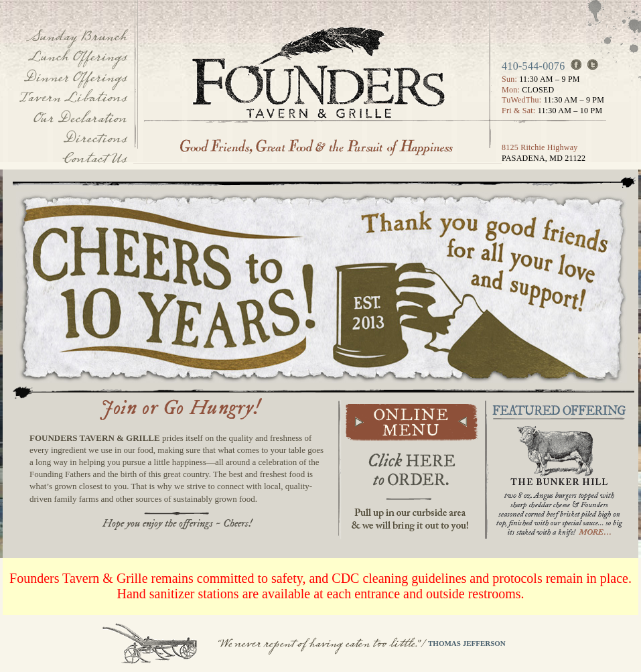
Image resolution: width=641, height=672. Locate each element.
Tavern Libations (73, 97)
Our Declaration (79, 118)
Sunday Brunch (77, 37)
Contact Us (94, 158)
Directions (94, 138)
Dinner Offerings (75, 77)
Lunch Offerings (77, 57)
